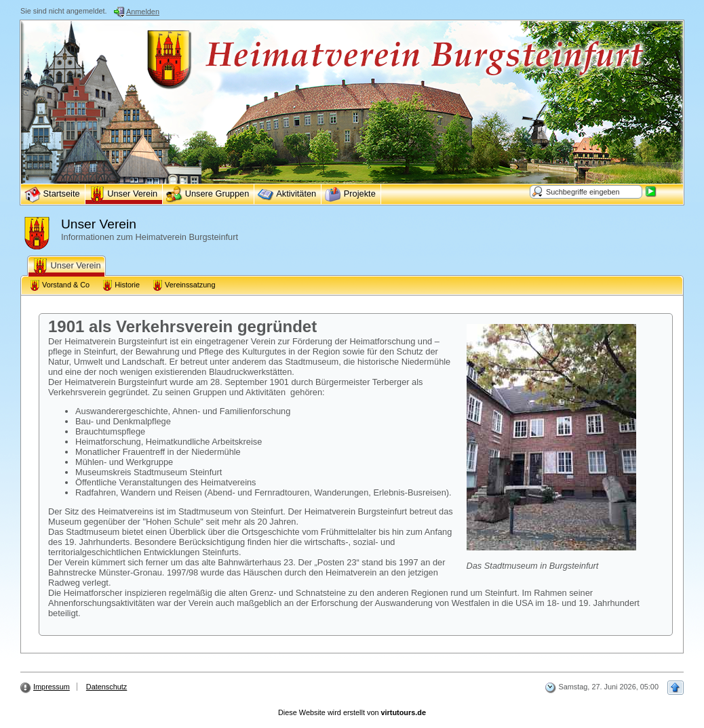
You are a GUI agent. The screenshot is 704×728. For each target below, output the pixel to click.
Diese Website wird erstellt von (352, 712)
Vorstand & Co (59, 285)
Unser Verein (66, 266)
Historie (121, 285)
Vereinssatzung (183, 285)
